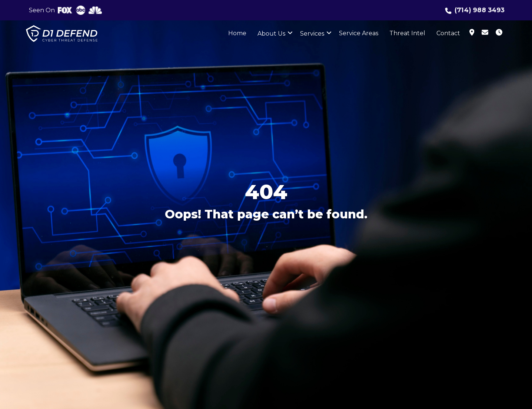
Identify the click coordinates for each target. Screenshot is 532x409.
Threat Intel (407, 33)
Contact (448, 33)
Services (312, 34)
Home (237, 33)
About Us (271, 34)
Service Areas (359, 33)
